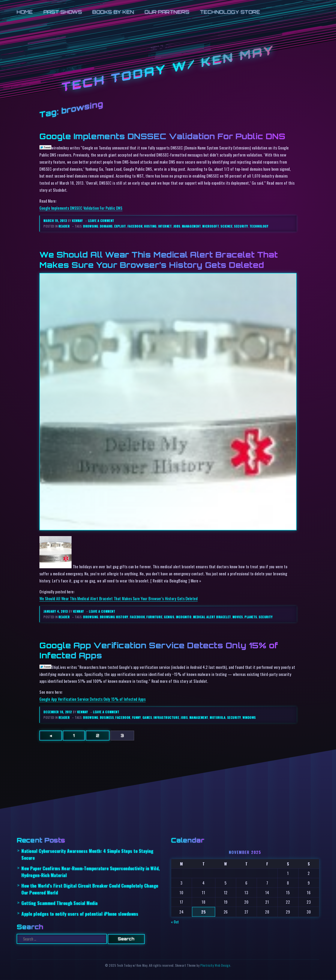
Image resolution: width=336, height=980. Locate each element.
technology (259, 226)
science (226, 226)
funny (136, 717)
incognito (184, 617)
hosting (150, 226)
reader (64, 226)
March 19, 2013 (56, 221)
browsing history (114, 617)
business (107, 717)
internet (165, 226)
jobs (177, 226)
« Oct (175, 922)
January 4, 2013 (56, 611)
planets (251, 617)
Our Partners (167, 12)
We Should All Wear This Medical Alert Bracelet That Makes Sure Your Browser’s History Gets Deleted (159, 260)
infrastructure (166, 717)
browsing (91, 226)
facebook (135, 226)
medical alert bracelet (212, 617)
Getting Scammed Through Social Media (60, 903)
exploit (120, 226)
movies (238, 617)
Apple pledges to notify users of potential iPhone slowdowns (80, 914)
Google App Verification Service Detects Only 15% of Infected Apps (93, 699)
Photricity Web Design (215, 965)
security (241, 226)
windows (249, 717)
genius (169, 617)
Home (25, 12)
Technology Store (230, 12)
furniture (154, 617)
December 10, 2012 (58, 712)
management (191, 226)
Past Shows (63, 12)
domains (106, 226)
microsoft (211, 226)
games (147, 717)
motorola (218, 717)
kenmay (77, 221)
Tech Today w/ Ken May (168, 69)
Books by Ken (113, 12)
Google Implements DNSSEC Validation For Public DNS (162, 136)
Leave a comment (101, 221)
